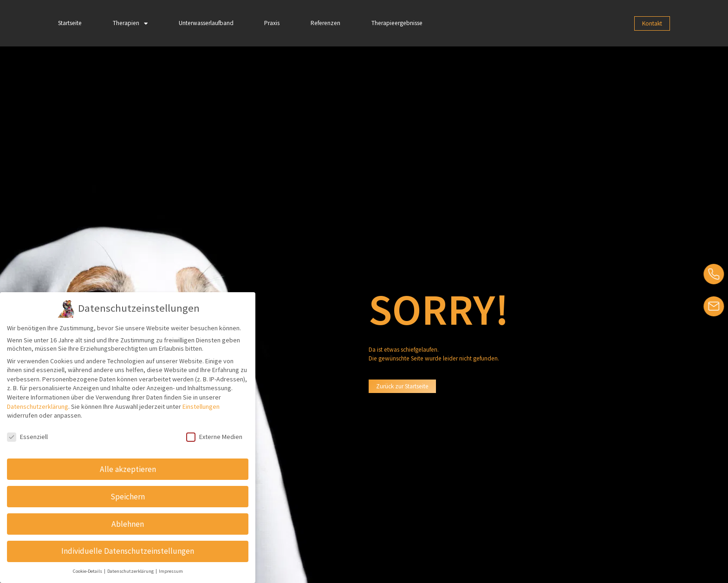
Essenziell (27, 437)
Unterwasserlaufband (206, 23)
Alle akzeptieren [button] (128, 469)
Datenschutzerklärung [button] (131, 571)
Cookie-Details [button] (88, 571)
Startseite (70, 23)
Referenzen (325, 23)
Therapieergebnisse (397, 23)
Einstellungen (201, 406)
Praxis (272, 23)
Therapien (130, 23)
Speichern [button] (128, 496)
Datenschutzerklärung (38, 406)
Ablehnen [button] (128, 524)
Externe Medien (214, 437)
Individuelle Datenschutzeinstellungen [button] (128, 551)
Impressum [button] (171, 571)
